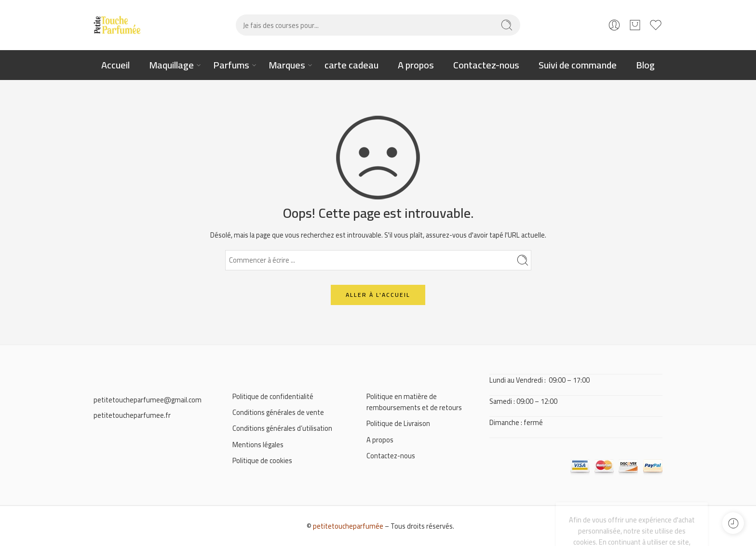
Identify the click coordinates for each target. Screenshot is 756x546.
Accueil (115, 65)
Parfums (231, 65)
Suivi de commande (578, 65)
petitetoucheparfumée (348, 526)
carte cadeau (351, 65)
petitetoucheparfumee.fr (132, 415)
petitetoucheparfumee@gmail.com (148, 400)
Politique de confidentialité (273, 396)
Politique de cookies (262, 460)
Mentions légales (258, 445)
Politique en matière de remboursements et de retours (414, 402)
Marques (287, 65)
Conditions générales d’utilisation (282, 428)
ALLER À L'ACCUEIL (378, 295)
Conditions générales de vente (278, 412)
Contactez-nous (486, 65)
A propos (416, 65)
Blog (645, 65)
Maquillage (171, 65)
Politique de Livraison (398, 423)
